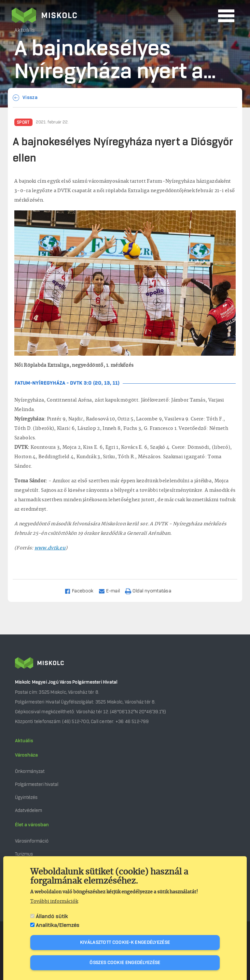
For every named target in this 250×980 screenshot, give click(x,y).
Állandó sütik (52, 916)
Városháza (26, 755)
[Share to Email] (112, 591)
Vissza (30, 98)
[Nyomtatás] (151, 591)
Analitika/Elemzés (58, 925)
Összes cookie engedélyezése (125, 963)
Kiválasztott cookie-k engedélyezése (125, 943)
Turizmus (24, 854)
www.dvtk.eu (50, 548)
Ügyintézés (26, 797)
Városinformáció (32, 841)
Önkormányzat (30, 771)
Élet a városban (32, 825)
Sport (23, 122)
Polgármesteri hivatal (37, 784)
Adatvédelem (28, 810)
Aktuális (24, 741)
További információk (54, 902)
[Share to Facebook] (82, 591)
